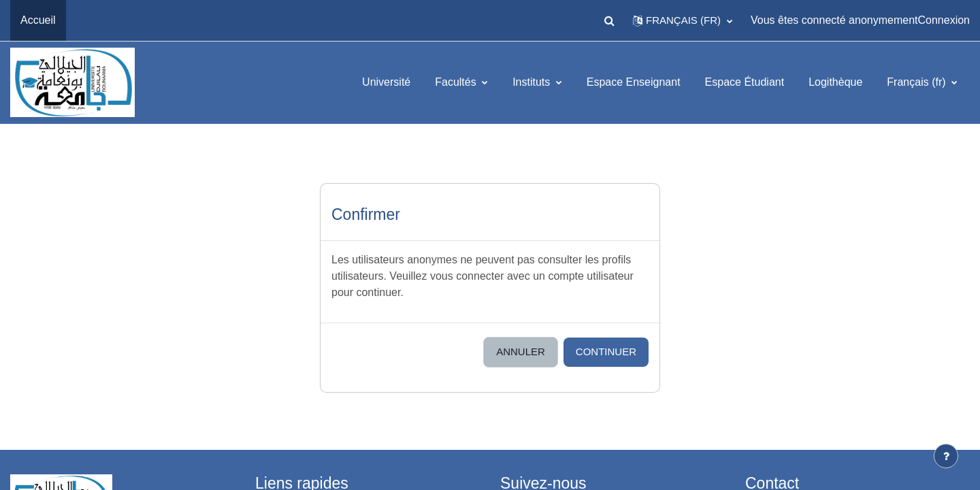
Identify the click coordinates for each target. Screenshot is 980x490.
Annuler (521, 352)
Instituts (533, 82)
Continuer (606, 352)
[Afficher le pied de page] (946, 456)
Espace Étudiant (745, 82)
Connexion (944, 20)
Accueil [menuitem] (38, 20)
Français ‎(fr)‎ (918, 82)
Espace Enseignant (634, 82)
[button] (609, 20)
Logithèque (835, 82)
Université (386, 82)
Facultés (457, 82)
